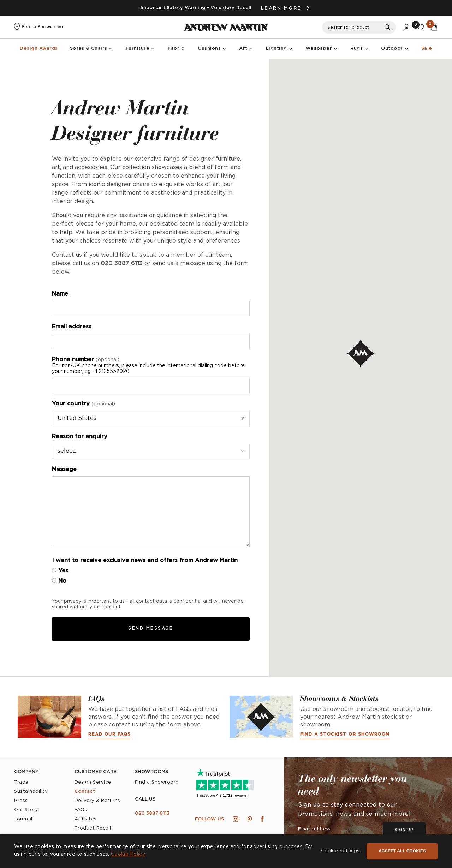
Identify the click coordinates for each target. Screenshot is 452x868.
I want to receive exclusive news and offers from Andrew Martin (145, 561)
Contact (85, 792)
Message (64, 469)
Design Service (93, 782)
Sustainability (31, 792)
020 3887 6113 (152, 813)
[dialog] (226, 851)
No (59, 581)
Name (60, 294)
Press (21, 801)
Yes (60, 571)
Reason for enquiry (80, 437)
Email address (72, 327)
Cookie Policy (128, 854)
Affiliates (86, 819)
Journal (23, 819)
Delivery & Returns (97, 801)
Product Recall (93, 828)
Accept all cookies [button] (402, 851)
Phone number (151, 366)
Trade (21, 782)
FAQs (81, 810)
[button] (340, 851)
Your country (84, 404)
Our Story (26, 810)
